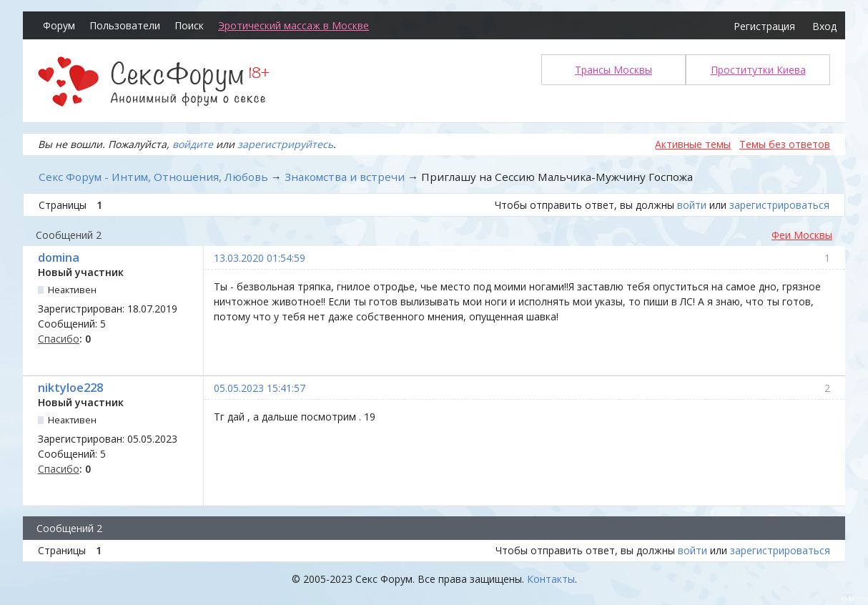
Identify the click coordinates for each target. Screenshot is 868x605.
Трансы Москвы (613, 70)
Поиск (189, 25)
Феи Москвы (802, 235)
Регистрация (764, 26)
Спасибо (59, 339)
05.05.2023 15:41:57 (260, 388)
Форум (59, 25)
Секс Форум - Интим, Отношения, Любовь (153, 177)
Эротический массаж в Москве (294, 25)
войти (692, 205)
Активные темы (693, 144)
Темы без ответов (785, 144)
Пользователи (125, 25)
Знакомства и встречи (345, 177)
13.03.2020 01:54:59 (260, 258)
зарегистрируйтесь (285, 144)
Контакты (551, 579)
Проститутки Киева (758, 70)
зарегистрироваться (779, 205)
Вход (824, 26)
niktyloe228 (70, 388)
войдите (193, 144)
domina (59, 257)
